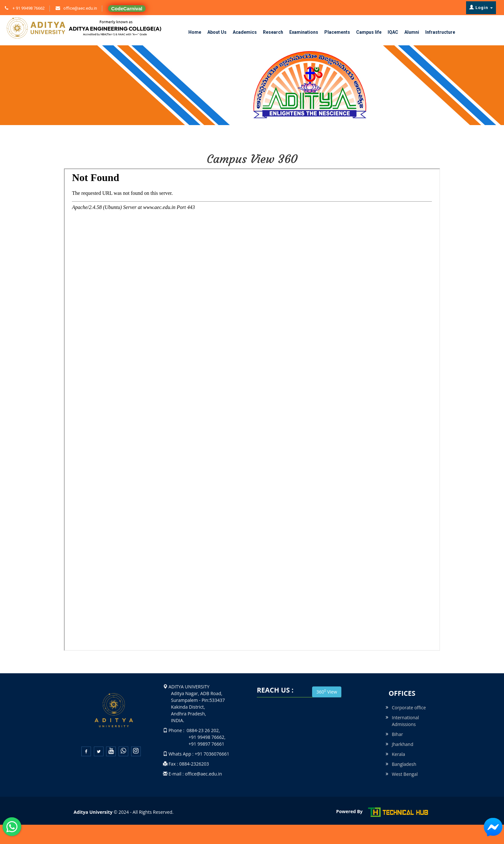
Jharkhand (403, 744)
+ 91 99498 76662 (28, 8)
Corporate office (409, 708)
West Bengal (405, 774)
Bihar (397, 734)
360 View (327, 692)
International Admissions (405, 721)
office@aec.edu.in (80, 8)
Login (481, 7)
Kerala (398, 754)
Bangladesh (404, 764)
